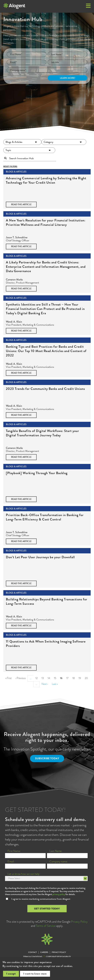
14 (50, 678)
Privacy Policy (79, 922)
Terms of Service (46, 926)
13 (44, 678)
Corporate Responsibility (58, 957)
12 (38, 678)
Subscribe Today (47, 758)
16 (62, 679)
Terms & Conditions (33, 957)
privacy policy (59, 894)
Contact (32, 952)
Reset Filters (10, 166)
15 (56, 678)
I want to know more (35, 974)
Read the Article (21, 204)
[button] (88, 6)
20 (87, 678)
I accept (11, 974)
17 (68, 678)
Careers (44, 952)
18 (75, 678)
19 (81, 678)
